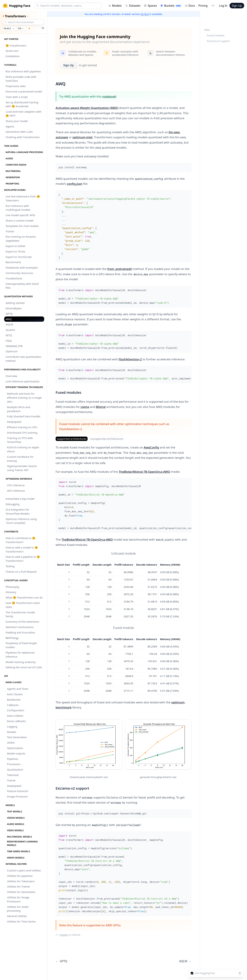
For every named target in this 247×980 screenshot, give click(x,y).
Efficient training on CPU (22, 427)
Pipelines (13, 759)
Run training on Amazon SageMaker (21, 239)
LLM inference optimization (23, 381)
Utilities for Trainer (19, 886)
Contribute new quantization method (23, 359)
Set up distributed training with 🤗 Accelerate (22, 104)
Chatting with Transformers (23, 137)
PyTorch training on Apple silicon (23, 449)
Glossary (11, 592)
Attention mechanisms (20, 627)
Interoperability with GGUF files (22, 286)
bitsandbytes (14, 308)
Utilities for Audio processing (18, 909)
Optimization (15, 748)
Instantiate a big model (20, 499)
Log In (223, 6)
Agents (10, 126)
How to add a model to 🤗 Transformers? (22, 549)
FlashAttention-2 (130, 359)
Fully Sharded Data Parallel (24, 416)
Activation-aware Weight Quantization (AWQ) (87, 108)
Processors (14, 764)
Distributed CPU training (22, 433)
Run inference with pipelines (23, 71)
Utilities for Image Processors (18, 899)
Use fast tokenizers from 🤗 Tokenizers (23, 198)
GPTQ (9, 314)
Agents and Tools (18, 689)
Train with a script (17, 97)
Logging (12, 726)
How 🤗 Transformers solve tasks (23, 605)
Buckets (171, 6)
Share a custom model (19, 220)
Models (115, 6)
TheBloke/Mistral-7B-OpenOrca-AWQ (144, 472)
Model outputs (16, 753)
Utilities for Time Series (21, 921)
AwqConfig (151, 447)
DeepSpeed (14, 422)
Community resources (19, 273)
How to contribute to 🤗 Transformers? (20, 540)
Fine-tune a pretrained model (24, 91)
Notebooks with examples (22, 268)
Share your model (17, 121)
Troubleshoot (14, 278)
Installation (13, 56)
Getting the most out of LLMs (24, 667)
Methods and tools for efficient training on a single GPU (24, 398)
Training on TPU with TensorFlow (20, 440)
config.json (75, 184)
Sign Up (237, 6)
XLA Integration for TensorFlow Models (18, 512)
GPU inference (16, 491)
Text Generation (17, 737)
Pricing (203, 6)
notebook (109, 96)
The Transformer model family (20, 614)
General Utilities (17, 916)
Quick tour (12, 51)
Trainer (10, 231)
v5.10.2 (145, 14)
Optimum (12, 351)
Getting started (15, 303)
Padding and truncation (20, 632)
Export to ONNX (15, 246)
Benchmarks (13, 262)
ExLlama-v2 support (218, 41)
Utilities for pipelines (20, 876)
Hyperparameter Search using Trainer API (22, 468)
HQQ (9, 341)
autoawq (62, 137)
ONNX (11, 743)
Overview (11, 376)
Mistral (101, 407)
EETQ (9, 335)
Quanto (10, 330)
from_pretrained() (120, 269)
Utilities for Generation (21, 892)
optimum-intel (82, 137)
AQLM (9, 324)
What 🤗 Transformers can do (24, 597)
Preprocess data (16, 86)
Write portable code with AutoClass (21, 79)
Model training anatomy (21, 662)
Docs (190, 6)
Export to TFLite (15, 251)
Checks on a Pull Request (21, 572)
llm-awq (174, 132)
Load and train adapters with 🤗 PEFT (24, 114)
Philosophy (12, 587)
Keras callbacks (16, 721)
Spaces (150, 6)
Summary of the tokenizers (22, 622)
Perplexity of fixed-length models (21, 645)
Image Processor (17, 796)
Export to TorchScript (19, 257)
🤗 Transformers (16, 45)
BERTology (12, 638)
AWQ (9, 319)
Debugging (13, 504)
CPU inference (16, 485)
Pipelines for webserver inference (20, 655)
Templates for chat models (22, 226)
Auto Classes (15, 694)
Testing (10, 566)
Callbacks (13, 705)
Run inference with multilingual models (18, 208)
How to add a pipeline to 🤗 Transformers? (23, 559)
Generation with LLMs (19, 132)
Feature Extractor (18, 791)
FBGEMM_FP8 (14, 346)
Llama (85, 407)
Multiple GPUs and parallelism (19, 409)
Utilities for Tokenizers (21, 881)
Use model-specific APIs (20, 215)
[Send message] (240, 973)
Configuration (16, 710)
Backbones (14, 700)
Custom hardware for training (20, 459)
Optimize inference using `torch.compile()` (21, 521)
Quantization (15, 769)
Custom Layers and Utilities (24, 870)
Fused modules (216, 35)
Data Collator (15, 716)
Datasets (133, 6)
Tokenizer (13, 775)
